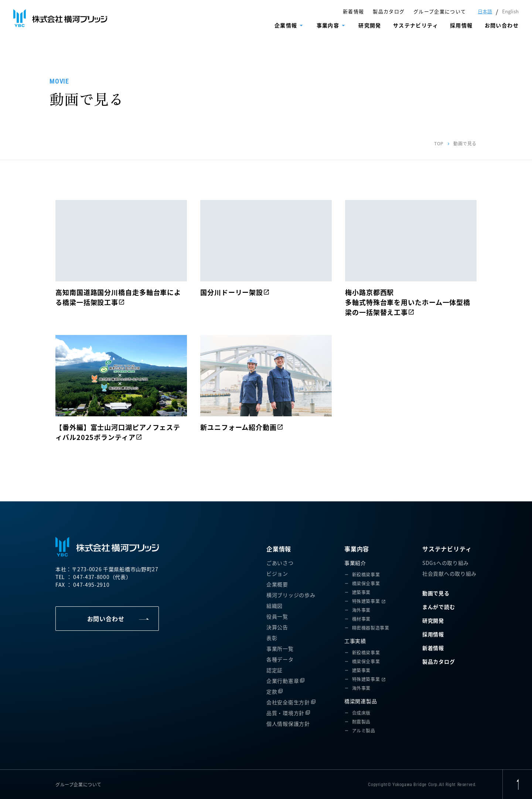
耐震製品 (361, 722)
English (510, 11)
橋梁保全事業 (366, 583)
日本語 (485, 11)
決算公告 (277, 627)
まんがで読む (439, 607)
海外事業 (361, 610)
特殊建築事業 (366, 601)
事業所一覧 (280, 649)
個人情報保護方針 (288, 724)
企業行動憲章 (283, 681)
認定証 (274, 670)
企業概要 (277, 584)
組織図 (274, 606)
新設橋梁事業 (366, 574)
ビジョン (277, 573)
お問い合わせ (502, 25)
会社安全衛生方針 (288, 702)
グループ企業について (440, 11)
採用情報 (461, 25)
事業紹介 (355, 563)
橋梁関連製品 (361, 701)
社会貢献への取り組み (449, 573)
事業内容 (328, 25)
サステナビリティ (416, 25)
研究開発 (370, 25)
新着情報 (353, 11)
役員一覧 (277, 616)
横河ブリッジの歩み (291, 595)
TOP (439, 143)
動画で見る (436, 593)
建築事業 (361, 592)
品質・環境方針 (285, 713)
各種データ (280, 659)
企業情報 (286, 25)
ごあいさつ (280, 563)
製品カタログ (389, 11)
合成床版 (361, 713)
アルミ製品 (364, 730)
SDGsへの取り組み (446, 563)
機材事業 (361, 619)
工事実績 (355, 641)
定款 (272, 691)
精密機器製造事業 (371, 628)
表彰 (272, 638)
